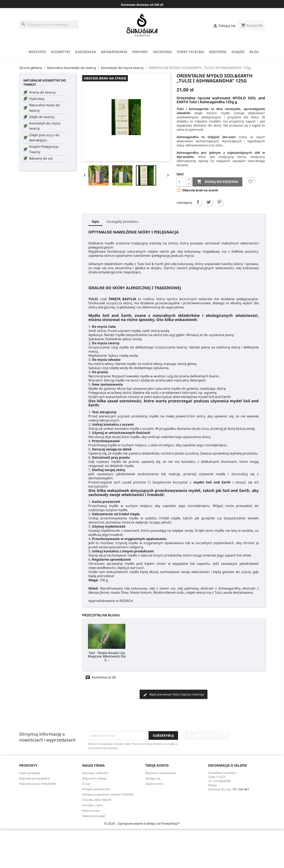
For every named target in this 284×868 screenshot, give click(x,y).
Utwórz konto (154, 784)
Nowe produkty (30, 773)
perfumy (140, 52)
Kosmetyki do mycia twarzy (45, 126)
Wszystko (37, 52)
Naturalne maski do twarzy (45, 108)
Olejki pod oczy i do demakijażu (44, 138)
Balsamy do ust (41, 158)
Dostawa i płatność (95, 773)
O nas (86, 784)
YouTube (207, 736)
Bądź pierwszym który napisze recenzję (173, 695)
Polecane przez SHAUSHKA (38, 784)
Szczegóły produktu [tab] (122, 221)
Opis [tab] (95, 221)
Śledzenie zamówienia (161, 773)
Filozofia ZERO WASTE (97, 800)
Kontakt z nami (93, 805)
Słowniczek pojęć (94, 816)
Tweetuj (209, 202)
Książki (238, 52)
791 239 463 (241, 789)
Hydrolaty (37, 99)
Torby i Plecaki (190, 52)
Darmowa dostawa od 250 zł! (142, 5)
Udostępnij (198, 202)
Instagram (225, 736)
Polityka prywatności (96, 789)
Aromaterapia (114, 52)
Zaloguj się (153, 778)
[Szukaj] (49, 25)
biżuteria (218, 52)
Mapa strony (91, 811)
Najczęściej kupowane (34, 778)
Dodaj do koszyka (217, 182)
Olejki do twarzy (42, 117)
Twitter (198, 736)
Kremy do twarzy (42, 92)
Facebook (189, 736)
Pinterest (219, 202)
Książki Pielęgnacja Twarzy (44, 149)
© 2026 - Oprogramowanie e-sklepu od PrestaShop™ (142, 823)
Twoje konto (157, 765)
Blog (254, 52)
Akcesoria (162, 52)
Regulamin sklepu (95, 778)
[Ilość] (182, 182)
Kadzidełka (86, 52)
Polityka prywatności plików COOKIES (108, 794)
